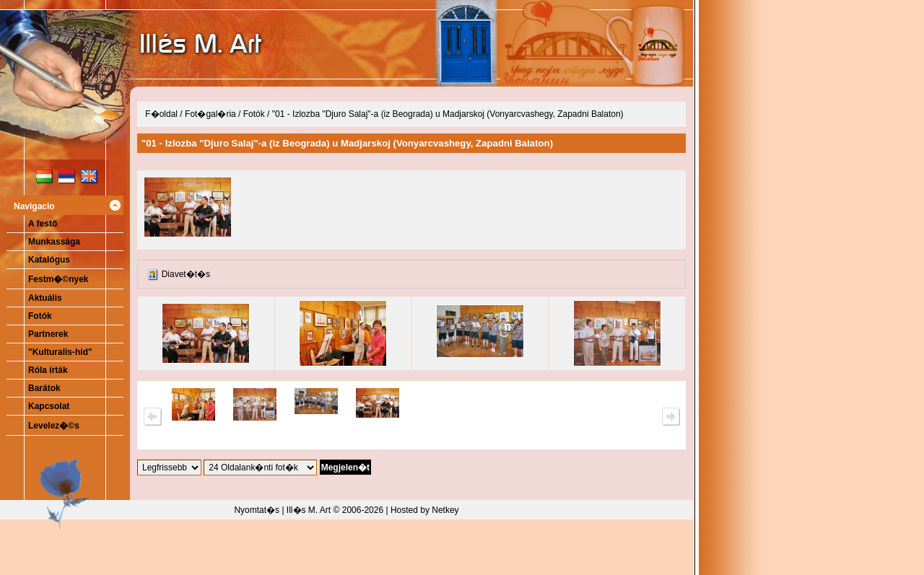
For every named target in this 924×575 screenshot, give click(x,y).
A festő (43, 224)
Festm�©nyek (58, 279)
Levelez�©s (54, 426)
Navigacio (34, 206)
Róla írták (48, 370)
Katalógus (49, 260)
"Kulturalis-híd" (60, 352)
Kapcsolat (49, 406)
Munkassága (54, 242)
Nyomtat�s (257, 510)
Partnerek (48, 334)
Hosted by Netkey (425, 510)
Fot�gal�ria (210, 114)
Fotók (40, 316)
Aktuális (45, 298)
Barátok (44, 388)
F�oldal (161, 114)
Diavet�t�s (186, 274)
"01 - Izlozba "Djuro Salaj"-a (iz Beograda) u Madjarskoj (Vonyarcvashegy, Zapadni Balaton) (448, 114)
